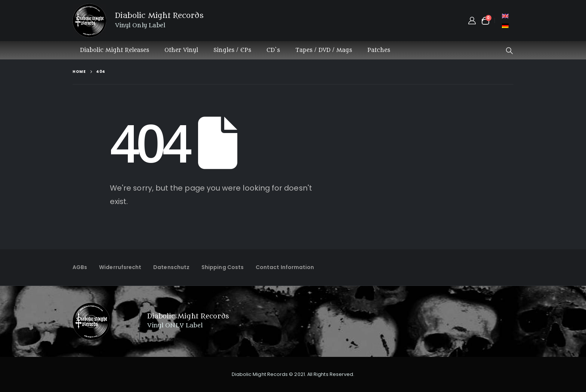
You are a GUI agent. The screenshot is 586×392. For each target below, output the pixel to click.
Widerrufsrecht (120, 267)
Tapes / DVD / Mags (324, 50)
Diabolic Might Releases (115, 50)
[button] (509, 51)
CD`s (273, 50)
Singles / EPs (232, 50)
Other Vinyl (181, 50)
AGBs (80, 267)
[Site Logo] (89, 21)
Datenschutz (171, 267)
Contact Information (285, 267)
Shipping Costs (223, 267)
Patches (379, 50)
